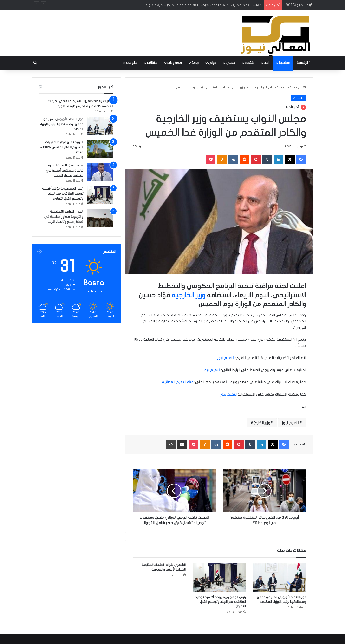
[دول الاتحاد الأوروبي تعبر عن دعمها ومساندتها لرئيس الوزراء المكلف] (280, 578)
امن (267, 63)
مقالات (152, 63)
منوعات (131, 63)
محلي (231, 63)
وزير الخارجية (189, 295)
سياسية (284, 63)
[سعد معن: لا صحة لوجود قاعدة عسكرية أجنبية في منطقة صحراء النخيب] (100, 172)
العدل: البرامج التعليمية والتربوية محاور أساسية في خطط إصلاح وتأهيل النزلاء (64, 217)
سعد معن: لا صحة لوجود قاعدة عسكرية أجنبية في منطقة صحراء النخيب (65, 170)
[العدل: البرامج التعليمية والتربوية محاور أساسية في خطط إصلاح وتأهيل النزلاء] (100, 218)
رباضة (195, 63)
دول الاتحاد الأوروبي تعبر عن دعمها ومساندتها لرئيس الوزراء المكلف (61, 124)
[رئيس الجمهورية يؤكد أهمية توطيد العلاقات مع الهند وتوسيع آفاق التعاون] (219, 578)
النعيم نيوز (291, 423)
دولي (212, 63)
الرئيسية (303, 63)
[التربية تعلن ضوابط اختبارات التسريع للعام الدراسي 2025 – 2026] (100, 149)
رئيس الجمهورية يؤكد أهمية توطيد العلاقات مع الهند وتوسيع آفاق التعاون (220, 602)
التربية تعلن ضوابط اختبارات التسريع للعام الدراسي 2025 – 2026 (62, 147)
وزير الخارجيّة (260, 423)
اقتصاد (250, 63)
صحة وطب (174, 63)
